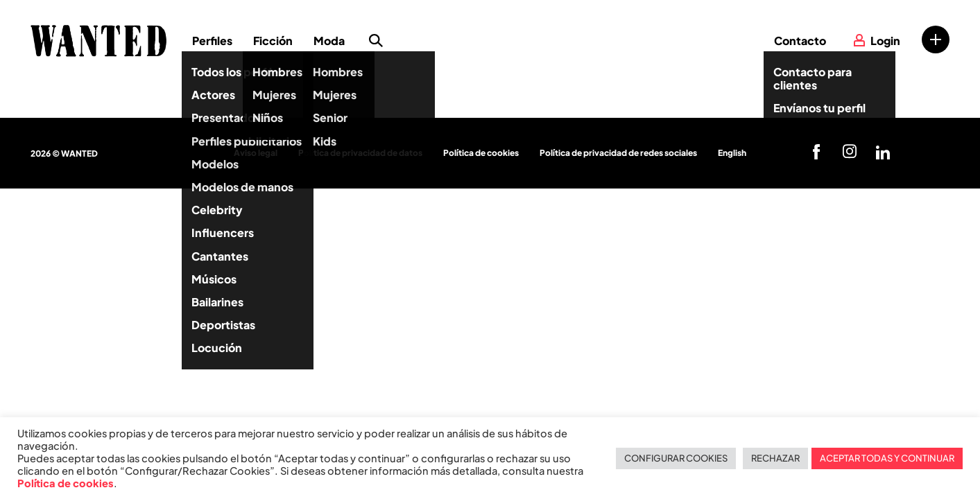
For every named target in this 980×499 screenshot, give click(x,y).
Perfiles (212, 41)
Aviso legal (256, 153)
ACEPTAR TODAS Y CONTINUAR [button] (887, 458)
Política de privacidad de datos (360, 153)
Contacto (800, 41)
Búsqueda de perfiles (376, 41)
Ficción (273, 41)
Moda (329, 41)
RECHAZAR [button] (775, 458)
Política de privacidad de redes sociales (618, 153)
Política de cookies (481, 153)
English (732, 153)
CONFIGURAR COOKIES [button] (676, 458)
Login (885, 41)
